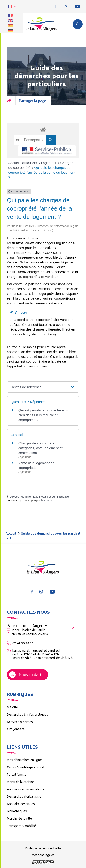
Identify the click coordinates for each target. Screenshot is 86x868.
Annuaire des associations (25, 789)
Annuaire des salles (21, 804)
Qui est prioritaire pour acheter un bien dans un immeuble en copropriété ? (44, 415)
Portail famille (17, 775)
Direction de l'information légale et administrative (39, 497)
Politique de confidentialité (43, 848)
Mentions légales (43, 855)
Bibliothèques (17, 811)
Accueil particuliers (23, 163)
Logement (49, 163)
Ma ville (12, 707)
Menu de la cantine (20, 782)
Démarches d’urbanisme (24, 797)
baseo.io (46, 501)
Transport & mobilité (21, 826)
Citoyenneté (16, 729)
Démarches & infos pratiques (28, 715)
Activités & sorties (20, 722)
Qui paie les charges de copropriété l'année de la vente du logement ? (42, 172)
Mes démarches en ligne (24, 760)
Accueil (11, 534)
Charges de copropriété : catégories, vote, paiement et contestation (40, 448)
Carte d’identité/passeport (26, 767)
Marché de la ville (19, 819)
